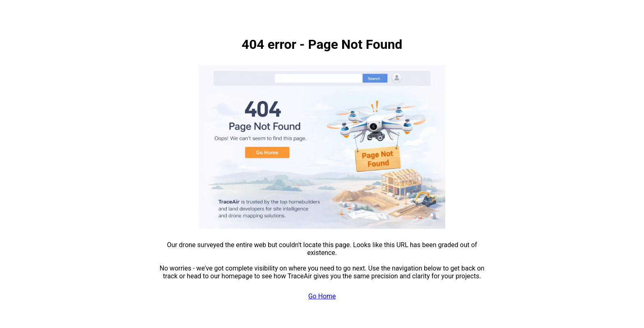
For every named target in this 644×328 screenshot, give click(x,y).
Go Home (322, 296)
